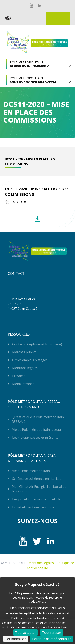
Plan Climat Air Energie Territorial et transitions (39, 489)
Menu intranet (23, 384)
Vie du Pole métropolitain (31, 471)
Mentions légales (25, 368)
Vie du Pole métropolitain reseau (37, 430)
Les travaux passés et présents (35, 438)
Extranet (58, 18)
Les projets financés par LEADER (36, 499)
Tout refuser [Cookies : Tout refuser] (52, 633)
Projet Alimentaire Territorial (34, 507)
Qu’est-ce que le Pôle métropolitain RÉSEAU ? (38, 419)
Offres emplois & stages (30, 360)
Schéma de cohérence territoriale (37, 479)
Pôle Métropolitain (37, 64)
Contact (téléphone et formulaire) (37, 344)
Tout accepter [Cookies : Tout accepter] (26, 633)
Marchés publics (24, 352)
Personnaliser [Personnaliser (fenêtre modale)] (16, 639)
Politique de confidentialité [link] (52, 639)
